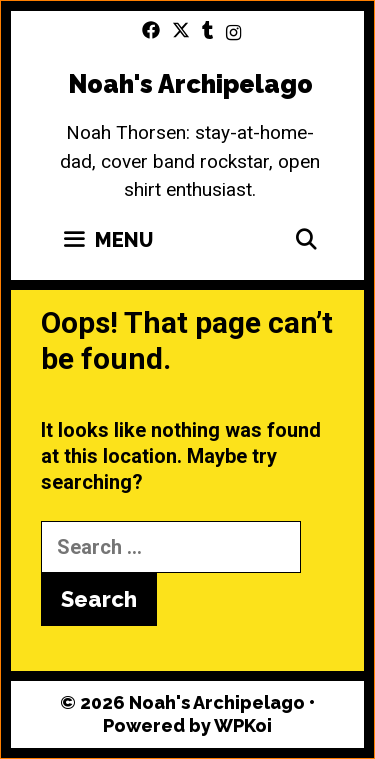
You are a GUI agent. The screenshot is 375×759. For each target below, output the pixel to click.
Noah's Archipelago (190, 84)
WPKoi (243, 725)
